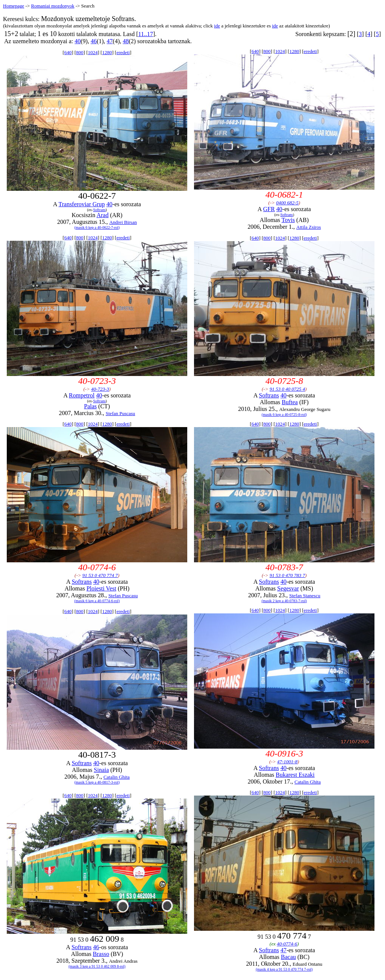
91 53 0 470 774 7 (100, 575)
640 (68, 52)
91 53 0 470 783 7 (287, 575)
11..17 (146, 34)
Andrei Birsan (123, 222)
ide (217, 26)
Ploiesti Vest (101, 588)
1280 (107, 52)
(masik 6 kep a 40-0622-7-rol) (97, 227)
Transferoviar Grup (81, 204)
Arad (103, 215)
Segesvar (288, 588)
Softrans (99, 210)
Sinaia (102, 770)
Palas (91, 406)
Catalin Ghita (117, 777)
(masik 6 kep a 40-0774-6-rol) (97, 601)
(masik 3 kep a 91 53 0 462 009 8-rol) (97, 966)
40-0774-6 (287, 944)
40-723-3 (100, 389)
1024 (93, 52)
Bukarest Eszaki (295, 775)
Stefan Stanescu (305, 596)
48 (126, 41)
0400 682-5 (287, 203)
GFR (269, 209)
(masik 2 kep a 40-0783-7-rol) (284, 601)
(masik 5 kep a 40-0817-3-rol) (97, 782)
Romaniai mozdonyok (52, 6)
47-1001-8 (287, 762)
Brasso (101, 954)
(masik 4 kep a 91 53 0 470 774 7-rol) (284, 969)
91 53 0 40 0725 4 (287, 389)
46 (94, 41)
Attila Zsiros (308, 227)
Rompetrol (82, 395)
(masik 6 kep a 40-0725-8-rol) (284, 414)
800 (80, 52)
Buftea (290, 402)
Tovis (288, 220)
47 (110, 41)
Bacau (288, 957)
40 (77, 41)
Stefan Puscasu (120, 413)
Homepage (14, 6)
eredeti (123, 52)
